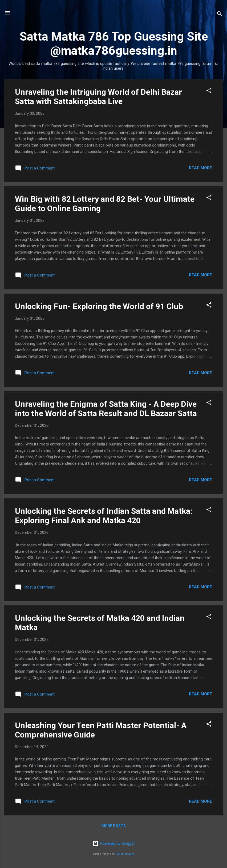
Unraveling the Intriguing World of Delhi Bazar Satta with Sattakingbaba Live (98, 97)
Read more (200, 168)
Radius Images (125, 854)
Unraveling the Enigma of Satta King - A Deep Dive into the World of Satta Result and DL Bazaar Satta (106, 409)
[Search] (220, 15)
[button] (209, 91)
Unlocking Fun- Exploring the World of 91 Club (99, 306)
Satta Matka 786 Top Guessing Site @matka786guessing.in (114, 44)
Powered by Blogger (114, 843)
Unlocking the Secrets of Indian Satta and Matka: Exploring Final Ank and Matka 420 (104, 516)
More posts (114, 826)
